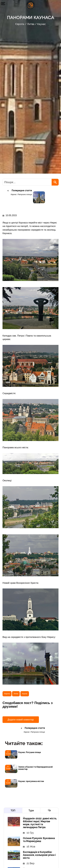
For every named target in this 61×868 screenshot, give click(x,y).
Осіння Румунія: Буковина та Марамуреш (39, 840)
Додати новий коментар (21, 720)
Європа (20, 24)
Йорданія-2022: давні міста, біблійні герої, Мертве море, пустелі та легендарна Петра (40, 823)
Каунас (41, 24)
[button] (3, 3)
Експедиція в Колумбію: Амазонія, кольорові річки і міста (39, 855)
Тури (31, 811)
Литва (31, 24)
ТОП (13, 811)
